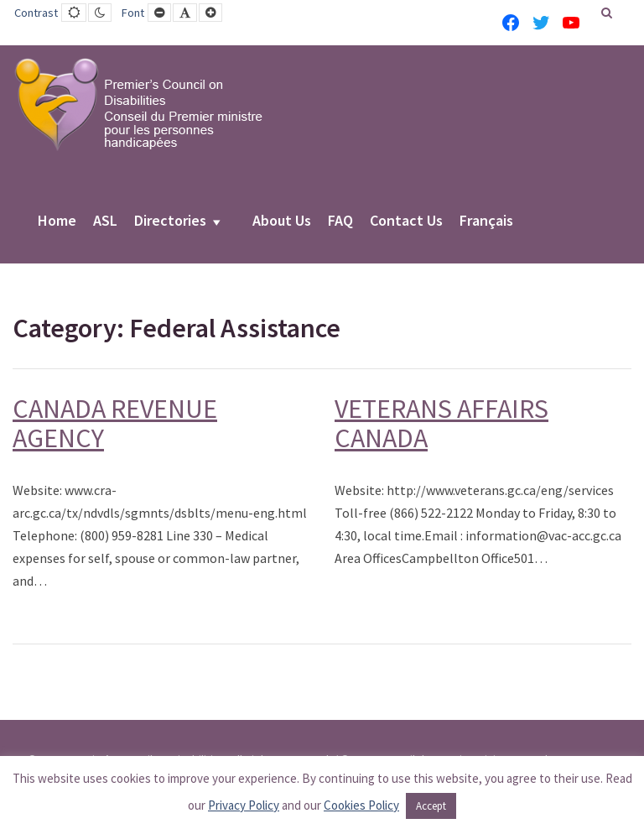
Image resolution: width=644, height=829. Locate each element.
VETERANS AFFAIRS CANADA (441, 423)
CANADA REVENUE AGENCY (115, 423)
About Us (282, 222)
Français (486, 222)
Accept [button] (431, 806)
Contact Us (406, 222)
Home (57, 222)
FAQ (340, 222)
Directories (170, 222)
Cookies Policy (361, 805)
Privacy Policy (244, 805)
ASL (105, 222)
